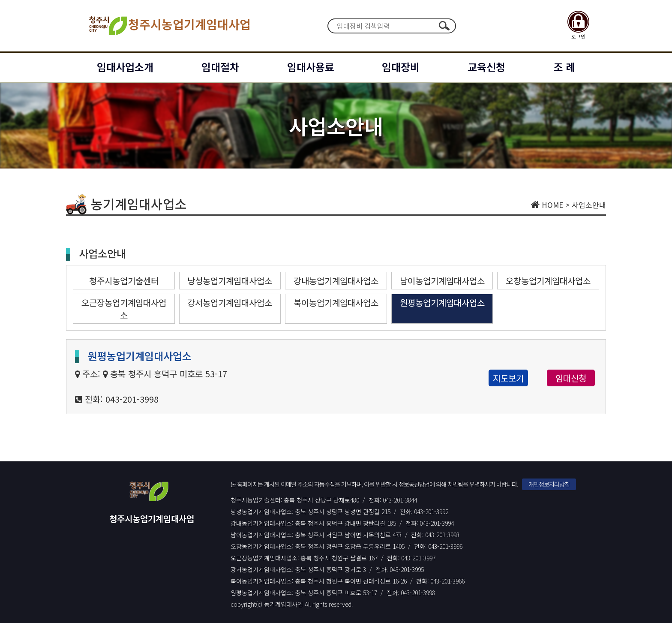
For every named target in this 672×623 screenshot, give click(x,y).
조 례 (564, 67)
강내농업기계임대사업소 (336, 281)
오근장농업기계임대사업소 (124, 309)
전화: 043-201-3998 (122, 399)
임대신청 (571, 378)
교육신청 (486, 67)
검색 (444, 26)
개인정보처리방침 (549, 484)
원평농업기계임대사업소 (442, 302)
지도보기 (508, 378)
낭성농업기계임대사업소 (230, 281)
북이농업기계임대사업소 (336, 302)
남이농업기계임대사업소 (442, 281)
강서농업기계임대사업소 (230, 302)
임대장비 (401, 67)
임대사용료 (311, 67)
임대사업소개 (125, 67)
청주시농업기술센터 (124, 281)
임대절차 (220, 67)
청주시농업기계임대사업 (169, 26)
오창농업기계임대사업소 (548, 281)
